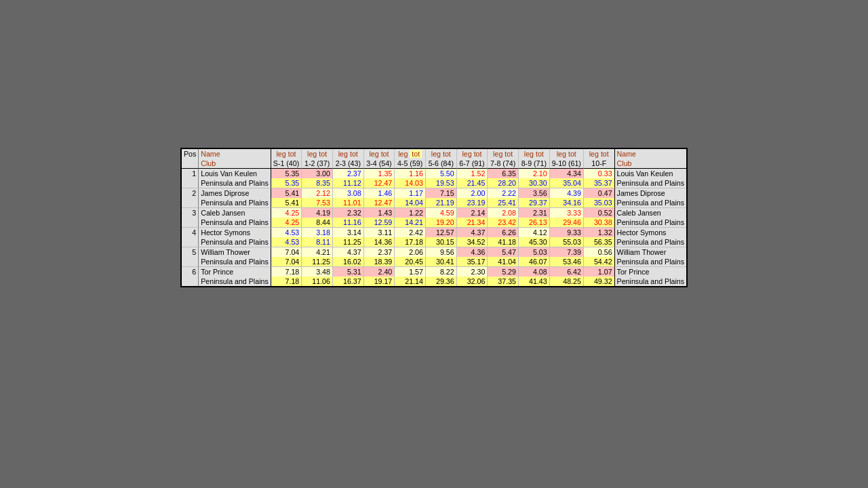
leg (281, 154)
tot (292, 154)
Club (208, 163)
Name (210, 154)
